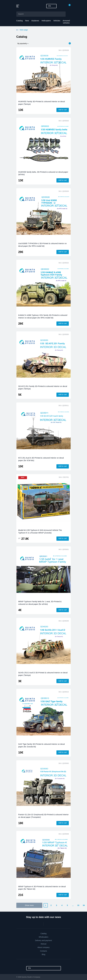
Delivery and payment (43, 940)
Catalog (20, 21)
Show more (29, 905)
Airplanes (35, 21)
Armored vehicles (66, 22)
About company (43, 947)
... (73, 905)
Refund (43, 944)
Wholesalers (43, 937)
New (27, 21)
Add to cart (63, 110)
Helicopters (46, 21)
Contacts (43, 951)
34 (84, 905)
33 (78, 905)
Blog (43, 954)
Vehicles (57, 21)
